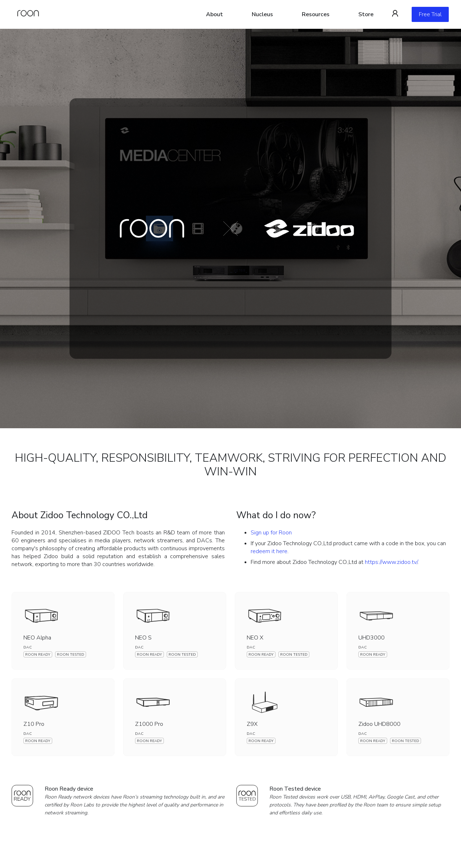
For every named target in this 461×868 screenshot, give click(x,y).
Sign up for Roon (271, 533)
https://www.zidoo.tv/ (391, 562)
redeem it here (269, 551)
